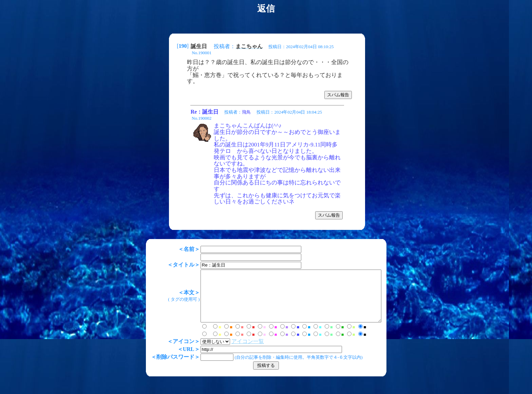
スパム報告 (338, 95)
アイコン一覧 (237, 351)
